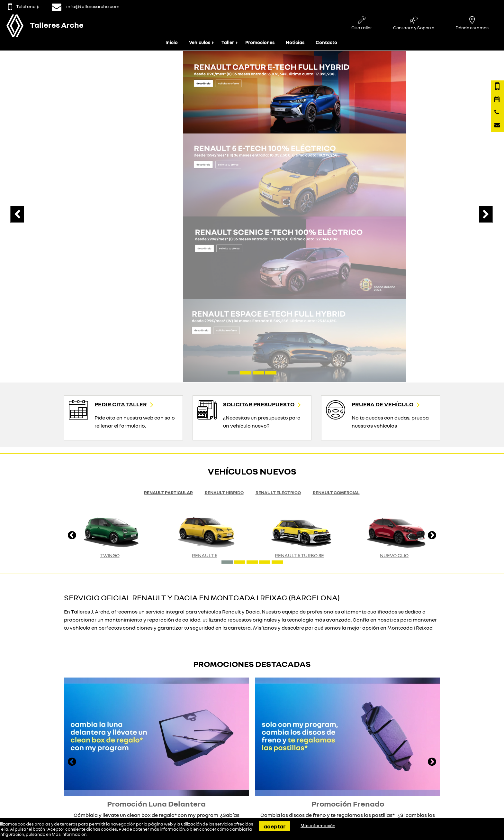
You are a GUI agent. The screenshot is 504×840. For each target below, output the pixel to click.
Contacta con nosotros (47, 766)
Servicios (219, 790)
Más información (69, 834)
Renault (122, 778)
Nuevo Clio (394, 363)
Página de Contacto (39, 778)
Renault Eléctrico (278, 300)
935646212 (35, 785)
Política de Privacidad (328, 796)
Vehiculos (200, 42)
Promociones (260, 42)
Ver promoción (154, 647)
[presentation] (27, 128)
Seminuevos (127, 790)
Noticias (295, 42)
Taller (228, 42)
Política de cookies (325, 790)
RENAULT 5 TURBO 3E (299, 363)
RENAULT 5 (205, 363)
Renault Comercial (336, 300)
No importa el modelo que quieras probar (189, 728)
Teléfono (22, 6)
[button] (233, 180)
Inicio (172, 42)
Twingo (110, 363)
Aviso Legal (317, 784)
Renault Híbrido (224, 300)
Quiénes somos (321, 778)
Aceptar (274, 826)
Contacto (326, 42)
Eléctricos (124, 784)
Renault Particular (168, 300)
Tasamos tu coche (229, 778)
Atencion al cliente (229, 784)
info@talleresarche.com (50, 791)
